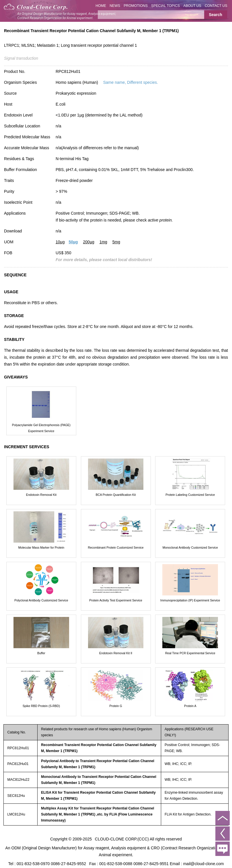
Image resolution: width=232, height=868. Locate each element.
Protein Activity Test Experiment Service (116, 600)
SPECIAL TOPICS (165, 6)
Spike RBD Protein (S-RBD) (41, 706)
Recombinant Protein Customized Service (116, 547)
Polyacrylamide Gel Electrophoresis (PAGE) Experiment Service (41, 428)
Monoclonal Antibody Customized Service (190, 547)
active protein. (160, 220)
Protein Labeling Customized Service (190, 495)
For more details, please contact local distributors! (104, 260)
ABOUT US (192, 6)
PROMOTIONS (136, 6)
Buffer (41, 653)
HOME (101, 6)
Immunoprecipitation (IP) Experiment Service (190, 600)
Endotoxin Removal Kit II (116, 653)
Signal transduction (21, 58)
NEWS (115, 6)
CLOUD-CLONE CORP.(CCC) (122, 839)
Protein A (190, 706)
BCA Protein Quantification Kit (116, 495)
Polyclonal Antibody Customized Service (41, 600)
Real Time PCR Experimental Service (190, 653)
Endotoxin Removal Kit (41, 495)
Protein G (116, 706)
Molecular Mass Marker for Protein (41, 547)
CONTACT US (216, 6)
